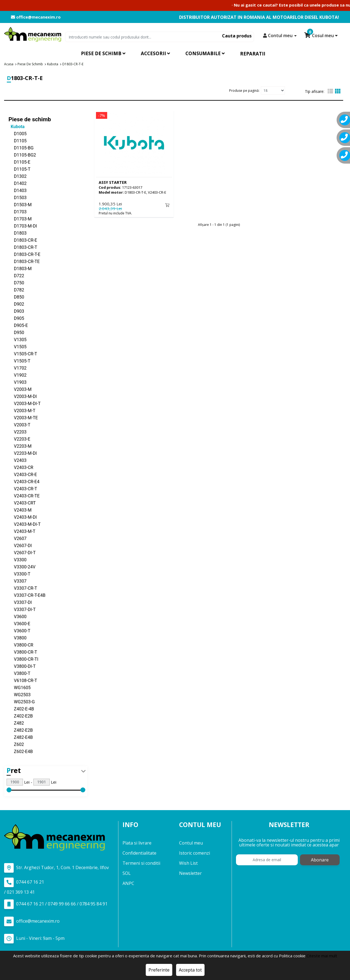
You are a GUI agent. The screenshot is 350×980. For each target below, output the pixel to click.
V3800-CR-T (23, 652)
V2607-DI (20, 545)
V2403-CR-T (23, 488)
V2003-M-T (22, 410)
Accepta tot (190, 970)
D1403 (17, 190)
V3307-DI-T (22, 609)
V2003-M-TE (23, 417)
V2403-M (20, 510)
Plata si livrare (137, 843)
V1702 (17, 368)
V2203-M (20, 446)
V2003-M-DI (23, 396)
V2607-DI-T (22, 552)
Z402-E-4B (21, 709)
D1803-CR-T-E (24, 254)
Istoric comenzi (195, 853)
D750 (16, 283)
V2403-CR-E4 (24, 481)
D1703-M (20, 219)
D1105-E (19, 162)
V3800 (17, 638)
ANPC (128, 883)
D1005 (17, 133)
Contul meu (191, 843)
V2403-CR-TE (24, 496)
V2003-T (19, 425)
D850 (16, 297)
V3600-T (19, 631)
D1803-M (20, 268)
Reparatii (253, 54)
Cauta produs (237, 36)
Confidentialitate (139, 853)
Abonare (320, 860)
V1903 (17, 382)
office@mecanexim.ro (36, 17)
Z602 (16, 744)
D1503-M (20, 204)
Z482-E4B (21, 737)
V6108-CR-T (23, 680)
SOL (127, 873)
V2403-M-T (22, 531)
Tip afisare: (315, 91)
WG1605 (20, 687)
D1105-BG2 (22, 155)
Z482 (16, 723)
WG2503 (20, 694)
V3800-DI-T (22, 666)
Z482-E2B (21, 730)
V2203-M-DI (23, 453)
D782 (16, 290)
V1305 (17, 339)
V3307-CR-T (23, 588)
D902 (16, 304)
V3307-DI (20, 602)
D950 (16, 332)
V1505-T (19, 361)
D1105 (17, 141)
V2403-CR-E (23, 474)
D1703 (17, 212)
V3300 (17, 560)
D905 (16, 318)
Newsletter (190, 873)
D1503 (17, 197)
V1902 (17, 375)
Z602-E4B (21, 751)
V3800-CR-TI (23, 659)
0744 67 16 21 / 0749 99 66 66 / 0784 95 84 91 (56, 904)
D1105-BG (21, 148)
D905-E (18, 325)
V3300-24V (22, 567)
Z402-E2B (21, 716)
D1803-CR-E (23, 240)
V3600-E (19, 623)
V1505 (17, 346)
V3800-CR (21, 645)
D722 (16, 275)
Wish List (188, 863)
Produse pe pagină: (244, 90)
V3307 (17, 581)
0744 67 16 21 (24, 882)
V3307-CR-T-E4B (27, 595)
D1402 (17, 183)
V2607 (17, 538)
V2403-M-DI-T (25, 524)
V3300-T (19, 574)
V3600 (17, 616)
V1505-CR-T (23, 354)
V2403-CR (21, 467)
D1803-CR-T (23, 247)
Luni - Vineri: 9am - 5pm (34, 938)
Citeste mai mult (322, 956)
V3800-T (19, 673)
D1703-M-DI (23, 226)
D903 (16, 311)
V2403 (17, 460)
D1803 (17, 233)
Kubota (17, 126)
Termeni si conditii (141, 863)
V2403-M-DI (23, 517)
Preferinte (159, 970)
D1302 (17, 176)
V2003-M (20, 389)
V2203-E (19, 439)
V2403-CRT (22, 503)
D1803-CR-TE (24, 261)
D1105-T (19, 169)
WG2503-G (22, 702)
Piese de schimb (30, 119)
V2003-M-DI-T (25, 403)
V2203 (17, 432)
